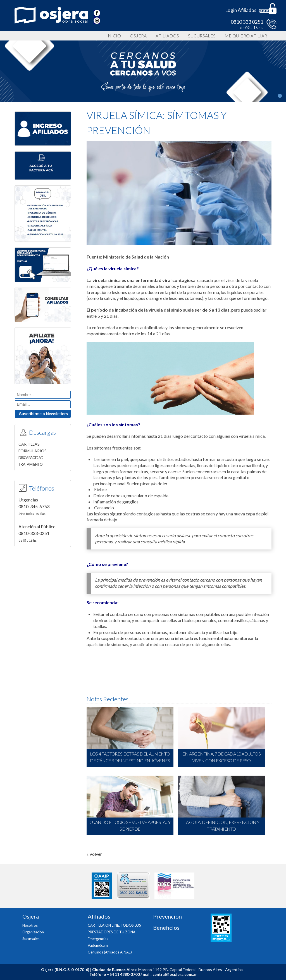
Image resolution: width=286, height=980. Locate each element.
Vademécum (98, 945)
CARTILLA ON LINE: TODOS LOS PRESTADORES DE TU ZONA (114, 929)
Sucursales (202, 36)
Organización (33, 932)
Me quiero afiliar (246, 36)
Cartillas (29, 444)
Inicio (114, 36)
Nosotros (30, 925)
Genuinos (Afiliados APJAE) (110, 952)
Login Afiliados (241, 10)
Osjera (138, 36)
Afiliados (167, 36)
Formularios (33, 451)
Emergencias (98, 939)
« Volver (94, 854)
